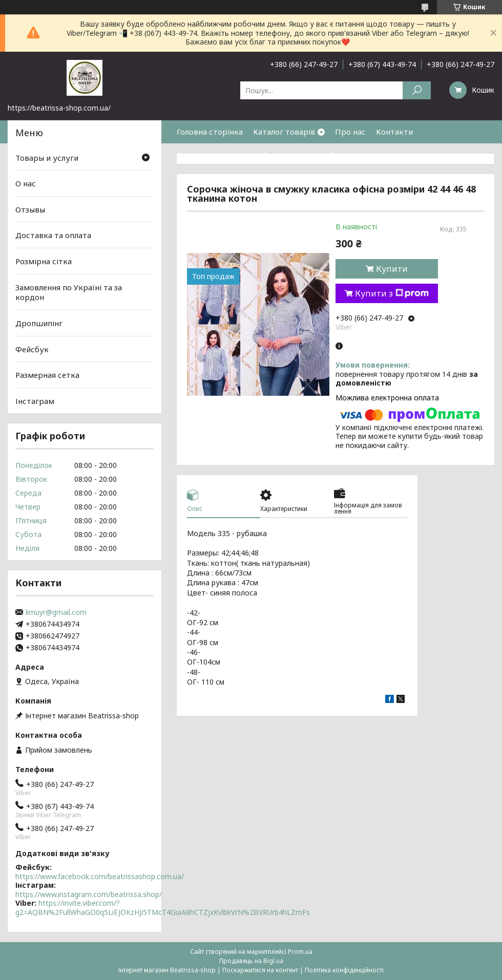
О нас (26, 183)
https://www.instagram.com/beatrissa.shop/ (89, 894)
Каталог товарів (284, 132)
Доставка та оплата (215, 155)
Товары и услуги (47, 157)
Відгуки (344, 155)
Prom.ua (300, 952)
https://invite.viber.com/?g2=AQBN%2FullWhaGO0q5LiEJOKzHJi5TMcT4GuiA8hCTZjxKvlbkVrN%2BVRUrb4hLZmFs (163, 908)
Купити (392, 269)
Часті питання (396, 155)
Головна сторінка (210, 132)
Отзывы (30, 209)
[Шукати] (417, 90)
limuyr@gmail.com (56, 612)
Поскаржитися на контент (260, 970)
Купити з (392, 293)
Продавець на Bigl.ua (251, 961)
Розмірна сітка (291, 155)
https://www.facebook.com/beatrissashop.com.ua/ (100, 876)
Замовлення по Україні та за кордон (69, 292)
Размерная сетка (47, 375)
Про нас (350, 132)
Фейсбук (32, 349)
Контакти (394, 132)
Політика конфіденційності (344, 970)
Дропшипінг (39, 323)
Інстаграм (35, 401)
